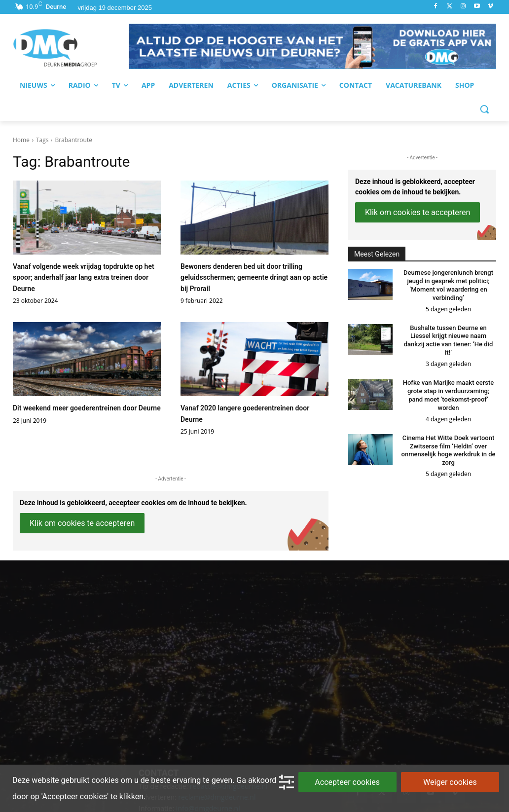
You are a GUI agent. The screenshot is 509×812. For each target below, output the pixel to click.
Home (21, 140)
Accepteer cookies (347, 782)
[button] (312, 46)
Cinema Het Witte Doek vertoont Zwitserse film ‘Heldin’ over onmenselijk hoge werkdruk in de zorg (449, 450)
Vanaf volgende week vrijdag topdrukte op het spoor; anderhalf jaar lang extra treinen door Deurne (84, 277)
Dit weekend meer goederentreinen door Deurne (87, 408)
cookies (105, 780)
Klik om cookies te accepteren (82, 523)
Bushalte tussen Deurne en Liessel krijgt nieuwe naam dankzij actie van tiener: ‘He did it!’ (448, 340)
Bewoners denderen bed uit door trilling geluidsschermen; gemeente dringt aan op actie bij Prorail (254, 277)
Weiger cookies (450, 782)
